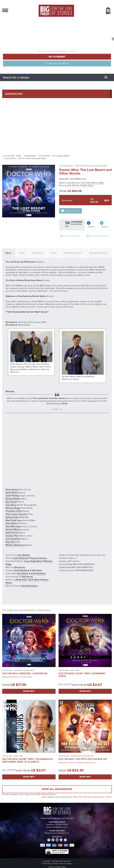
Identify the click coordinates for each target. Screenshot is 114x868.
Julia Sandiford (13, 539)
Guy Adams (22, 574)
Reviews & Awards (98, 253)
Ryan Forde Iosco (14, 520)
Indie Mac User (57, 409)
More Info (29, 691)
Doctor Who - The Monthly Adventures (18, 670)
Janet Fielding (12, 496)
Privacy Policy (47, 864)
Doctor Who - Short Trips (69, 670)
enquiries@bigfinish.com (59, 833)
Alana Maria (11, 523)
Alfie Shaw (37, 570)
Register (8, 34)
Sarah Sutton (88, 185)
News (9, 119)
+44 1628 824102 (61, 824)
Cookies (55, 864)
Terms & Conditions (66, 864)
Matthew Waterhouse (16, 545)
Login (6, 26)
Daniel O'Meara (13, 530)
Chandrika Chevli (14, 511)
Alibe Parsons (12, 533)
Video (22, 253)
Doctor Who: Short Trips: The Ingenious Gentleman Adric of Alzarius (28, 760)
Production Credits (72, 253)
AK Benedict (75, 183)
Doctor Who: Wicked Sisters (43, 794)
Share (92, 227)
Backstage (38, 253)
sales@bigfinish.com (59, 827)
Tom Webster (24, 555)
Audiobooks (30, 156)
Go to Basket (57, 57)
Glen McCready (13, 527)
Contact (11, 145)
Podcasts (12, 128)
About (10, 136)
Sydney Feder (12, 517)
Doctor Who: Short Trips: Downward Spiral (82, 675)
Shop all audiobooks (57, 789)
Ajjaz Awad (11, 502)
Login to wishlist (72, 211)
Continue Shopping (57, 63)
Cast (53, 253)
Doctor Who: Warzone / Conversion (25, 673)
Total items (42, 45)
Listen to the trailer (72, 236)
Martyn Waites (98, 183)
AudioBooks (14, 94)
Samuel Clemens (39, 558)
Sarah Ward (86, 183)
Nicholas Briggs (13, 508)
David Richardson (29, 586)
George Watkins (13, 499)
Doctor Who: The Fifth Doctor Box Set (83, 759)
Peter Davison (73, 185)
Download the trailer (99, 236)
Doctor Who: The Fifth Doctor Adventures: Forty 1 (89, 797)
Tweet (104, 227)
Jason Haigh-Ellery (33, 561)
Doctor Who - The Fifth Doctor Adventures (25, 158)
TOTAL (42, 48)
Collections (14, 102)
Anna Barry (11, 505)
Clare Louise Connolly (16, 514)
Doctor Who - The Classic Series (54, 156)
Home (19, 156)
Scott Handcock (21, 558)
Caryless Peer (12, 536)
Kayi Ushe (10, 542)
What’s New (13, 111)
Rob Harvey (19, 567)
